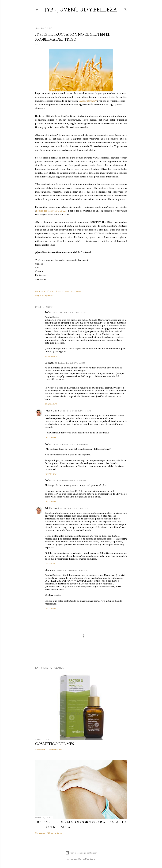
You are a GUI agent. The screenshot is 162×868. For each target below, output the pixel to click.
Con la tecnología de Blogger (81, 853)
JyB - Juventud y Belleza (81, 9)
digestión (49, 295)
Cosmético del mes (55, 744)
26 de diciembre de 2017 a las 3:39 (70, 363)
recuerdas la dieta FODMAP (51, 211)
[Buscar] (125, 9)
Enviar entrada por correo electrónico (64, 291)
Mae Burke (90, 859)
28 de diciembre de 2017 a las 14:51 (72, 481)
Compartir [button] (40, 291)
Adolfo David (52, 411)
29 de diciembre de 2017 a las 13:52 (72, 570)
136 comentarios (55, 833)
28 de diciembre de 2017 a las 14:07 (72, 444)
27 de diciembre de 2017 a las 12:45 (76, 411)
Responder (51, 356)
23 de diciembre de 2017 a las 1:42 (71, 312)
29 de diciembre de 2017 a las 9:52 (75, 508)
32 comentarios (55, 750)
